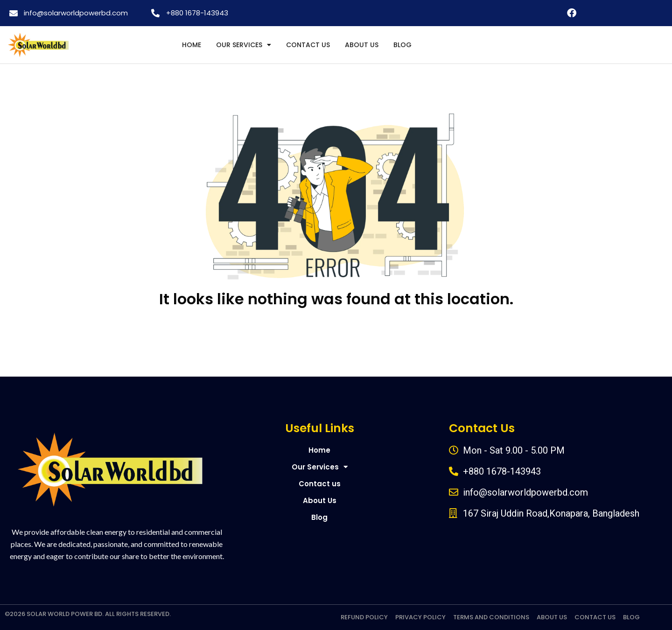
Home (192, 45)
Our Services (244, 45)
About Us (362, 45)
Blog (402, 45)
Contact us (308, 45)
